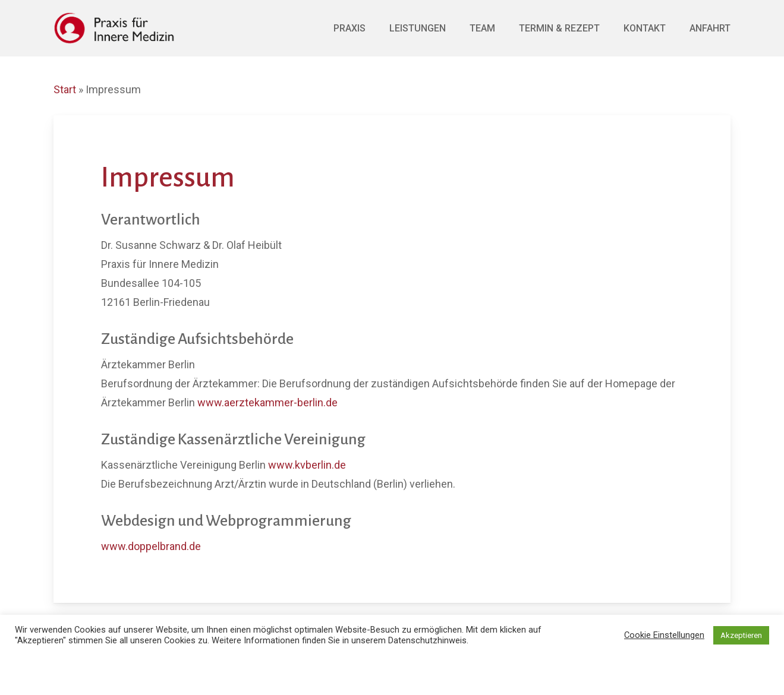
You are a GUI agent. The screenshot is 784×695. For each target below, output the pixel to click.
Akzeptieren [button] (741, 635)
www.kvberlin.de (307, 465)
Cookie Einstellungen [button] (664, 635)
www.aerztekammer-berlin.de (267, 402)
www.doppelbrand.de (151, 546)
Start (65, 89)
